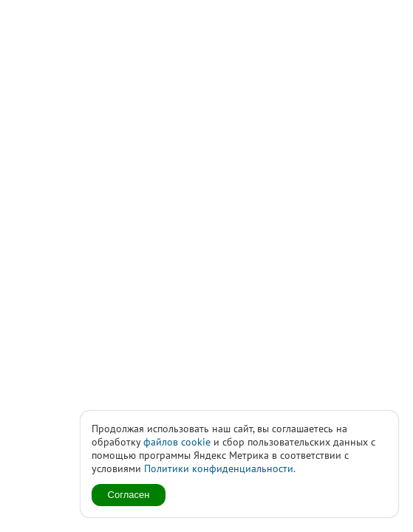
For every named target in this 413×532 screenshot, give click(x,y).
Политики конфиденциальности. (220, 468)
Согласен (129, 495)
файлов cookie (177, 442)
